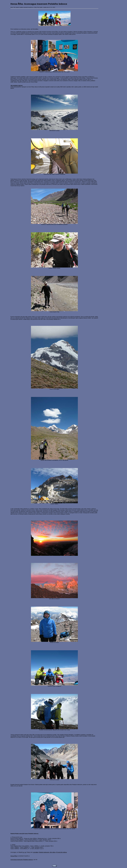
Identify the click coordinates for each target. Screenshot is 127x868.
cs (23, 852)
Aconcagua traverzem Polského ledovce (22, 860)
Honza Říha (14, 856)
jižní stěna (53, 852)
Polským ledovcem (44, 852)
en (25, 852)
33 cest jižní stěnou (61, 852)
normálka (36, 852)
